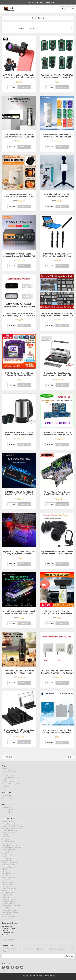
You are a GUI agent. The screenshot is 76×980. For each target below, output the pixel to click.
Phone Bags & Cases (9, 905)
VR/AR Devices (7, 856)
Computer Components (10, 864)
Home (34, 18)
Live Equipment (7, 841)
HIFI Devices (6, 838)
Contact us (29, 2)
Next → (70, 757)
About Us (5, 781)
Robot (4, 858)
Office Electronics (7, 862)
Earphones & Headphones (10, 847)
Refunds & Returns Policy (10, 779)
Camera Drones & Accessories (12, 826)
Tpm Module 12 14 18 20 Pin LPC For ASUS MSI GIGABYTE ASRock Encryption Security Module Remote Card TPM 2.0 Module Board (57, 78)
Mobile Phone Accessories (11, 901)
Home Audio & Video (9, 834)
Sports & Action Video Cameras (12, 828)
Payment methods (8, 777)
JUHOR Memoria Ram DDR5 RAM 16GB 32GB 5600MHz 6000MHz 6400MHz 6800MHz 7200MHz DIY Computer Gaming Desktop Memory (57, 138)
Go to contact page (8, 941)
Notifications (6, 809)
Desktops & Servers (8, 894)
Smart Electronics (8, 843)
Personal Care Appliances (10, 914)
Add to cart (25, 87)
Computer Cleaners (8, 869)
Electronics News (7, 814)
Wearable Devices (8, 854)
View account (50, 2)
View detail (13, 87)
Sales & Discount (7, 812)
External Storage (7, 884)
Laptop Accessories (8, 879)
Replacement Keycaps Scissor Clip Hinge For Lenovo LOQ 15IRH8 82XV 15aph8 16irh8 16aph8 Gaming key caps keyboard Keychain (57, 317)
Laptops (4, 877)
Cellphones (5, 899)
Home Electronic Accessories (11, 849)
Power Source (6, 860)
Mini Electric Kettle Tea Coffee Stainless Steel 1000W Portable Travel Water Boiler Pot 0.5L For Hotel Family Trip (19, 436)
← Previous (8, 757)
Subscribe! (69, 958)
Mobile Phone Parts (8, 903)
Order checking (39, 2)
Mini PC (4, 892)
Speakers (5, 836)
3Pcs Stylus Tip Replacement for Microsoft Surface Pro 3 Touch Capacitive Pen (57, 256)
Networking (5, 888)
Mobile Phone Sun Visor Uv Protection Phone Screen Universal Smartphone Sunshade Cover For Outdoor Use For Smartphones (57, 614)
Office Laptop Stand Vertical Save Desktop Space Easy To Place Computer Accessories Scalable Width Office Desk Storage (19, 733)
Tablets (4, 871)
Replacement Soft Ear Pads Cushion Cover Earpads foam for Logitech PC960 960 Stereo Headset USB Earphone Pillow (57, 555)
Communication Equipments (11, 907)
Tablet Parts (6, 873)
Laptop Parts (6, 881)
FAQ (3, 775)
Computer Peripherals (9, 866)
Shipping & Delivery (8, 783)
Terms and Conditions (9, 773)
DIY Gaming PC (7, 897)
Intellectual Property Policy (11, 785)
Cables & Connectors (9, 890)
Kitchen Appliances (8, 909)
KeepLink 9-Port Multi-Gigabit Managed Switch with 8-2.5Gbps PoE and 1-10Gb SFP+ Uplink (19, 256)
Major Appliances (7, 916)
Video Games (6, 845)
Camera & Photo (7, 823)
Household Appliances (9, 912)
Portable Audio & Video (9, 832)
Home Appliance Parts (9, 918)
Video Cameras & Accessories (12, 830)
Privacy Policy (6, 770)
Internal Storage (7, 886)
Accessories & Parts (8, 851)
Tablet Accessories (8, 875)
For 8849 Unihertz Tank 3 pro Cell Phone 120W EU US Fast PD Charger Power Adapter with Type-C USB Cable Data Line (57, 674)
